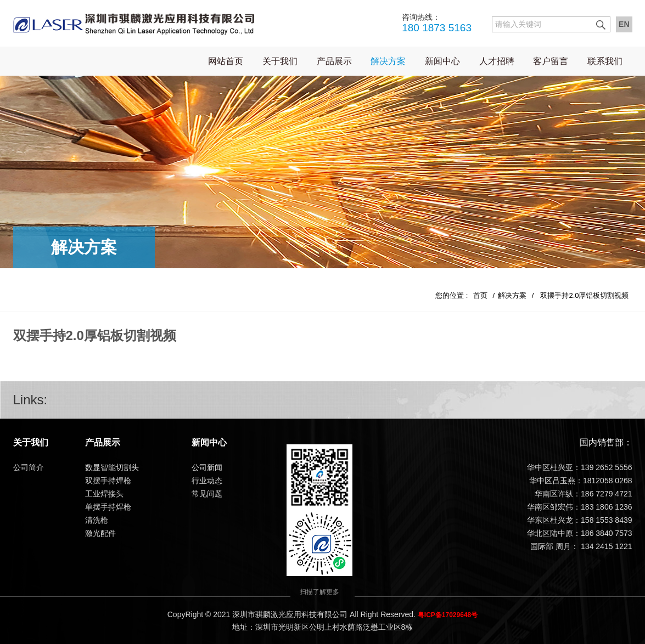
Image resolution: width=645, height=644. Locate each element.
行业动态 (207, 481)
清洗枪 (97, 520)
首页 (480, 295)
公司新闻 (207, 467)
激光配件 (100, 533)
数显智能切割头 (112, 467)
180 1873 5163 (437, 22)
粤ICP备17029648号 (448, 615)
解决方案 (388, 61)
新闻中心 (442, 61)
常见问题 (207, 494)
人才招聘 (497, 61)
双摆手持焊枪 (108, 481)
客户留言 (551, 61)
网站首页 (226, 61)
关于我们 (280, 61)
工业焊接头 (104, 494)
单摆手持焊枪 (108, 507)
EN (624, 24)
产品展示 (334, 61)
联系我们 (605, 61)
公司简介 (29, 467)
